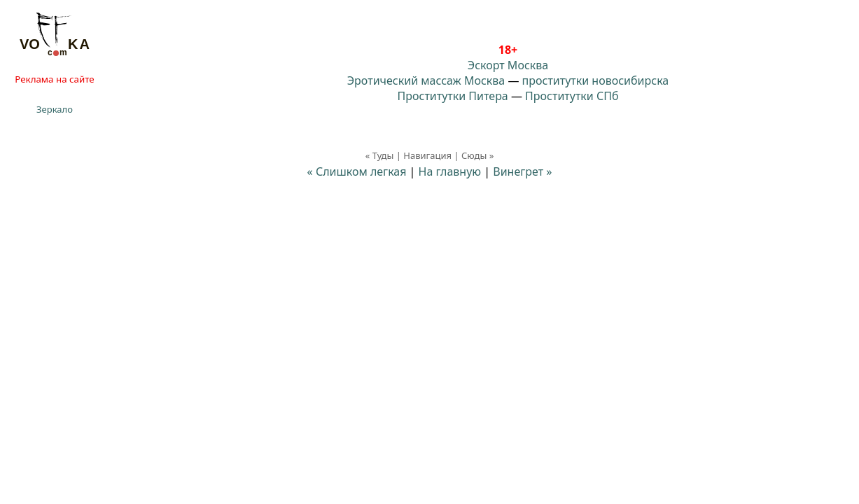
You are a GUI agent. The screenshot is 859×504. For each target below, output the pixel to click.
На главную (450, 171)
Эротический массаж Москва (426, 80)
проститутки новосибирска (596, 80)
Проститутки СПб (572, 96)
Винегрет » (522, 171)
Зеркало (55, 109)
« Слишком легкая (357, 171)
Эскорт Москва (508, 65)
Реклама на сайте (54, 79)
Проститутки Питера (453, 96)
